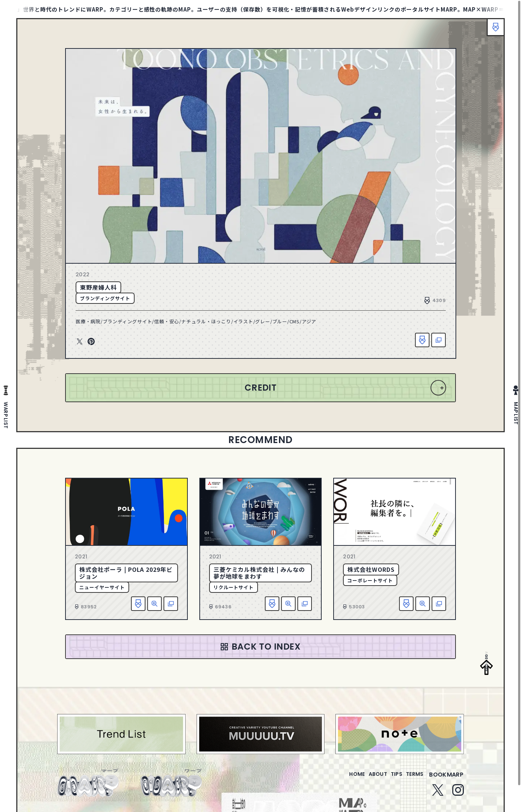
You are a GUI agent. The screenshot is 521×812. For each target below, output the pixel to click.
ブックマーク (492, 31)
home (336, 779)
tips (388, 779)
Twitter (80, 342)
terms (412, 779)
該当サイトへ (439, 340)
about (363, 779)
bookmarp (446, 779)
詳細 (154, 604)
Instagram (458, 794)
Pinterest (91, 342)
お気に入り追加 (422, 340)
